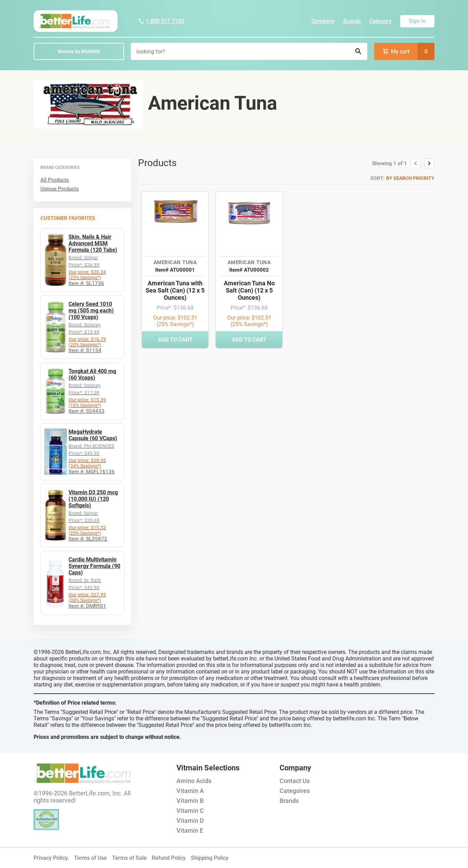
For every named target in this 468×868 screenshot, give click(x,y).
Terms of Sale (129, 858)
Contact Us (295, 781)
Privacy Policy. (51, 858)
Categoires (295, 791)
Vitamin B (190, 801)
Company (323, 21)
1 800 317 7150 (161, 21)
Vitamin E (190, 830)
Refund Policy (169, 858)
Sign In (417, 21)
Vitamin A (190, 791)
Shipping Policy (210, 858)
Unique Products (60, 189)
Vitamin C (190, 811)
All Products (55, 180)
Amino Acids (194, 781)
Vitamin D (190, 821)
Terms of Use (90, 858)
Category (380, 21)
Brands (352, 21)
